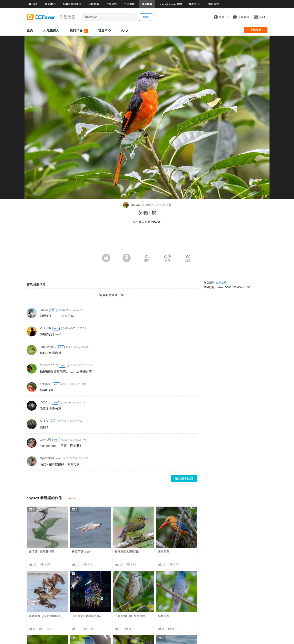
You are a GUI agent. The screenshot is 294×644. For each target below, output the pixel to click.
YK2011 (45, 402)
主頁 (30, 30)
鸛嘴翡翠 (164, 552)
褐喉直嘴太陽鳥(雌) (127, 552)
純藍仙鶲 (164, 616)
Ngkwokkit (47, 458)
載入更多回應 (184, 478)
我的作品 (79, 31)
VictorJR (46, 328)
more (73, 498)
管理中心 (105, 30)
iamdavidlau (48, 347)
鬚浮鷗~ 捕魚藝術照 (41, 552)
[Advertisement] (147, 243)
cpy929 (132, 205)
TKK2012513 (49, 365)
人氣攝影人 (51, 30)
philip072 (46, 384)
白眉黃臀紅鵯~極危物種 (130, 616)
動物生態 (221, 283)
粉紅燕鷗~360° (81, 552)
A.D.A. (44, 421)
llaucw (44, 310)
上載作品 (256, 30)
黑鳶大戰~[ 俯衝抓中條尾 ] (46, 616)
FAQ (125, 30)
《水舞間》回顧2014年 (86, 616)
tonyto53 (46, 439)
